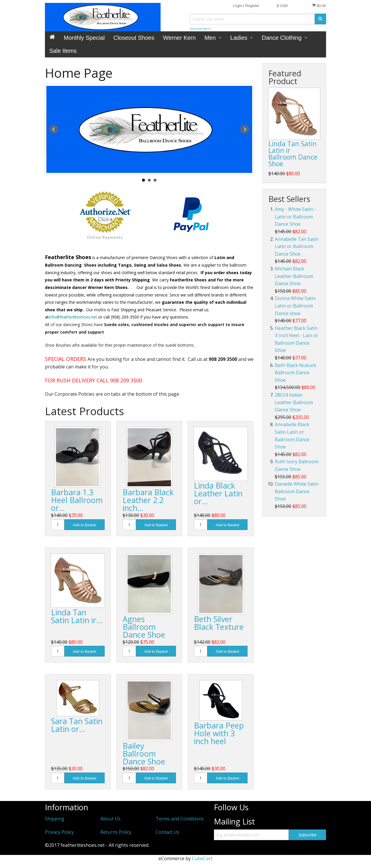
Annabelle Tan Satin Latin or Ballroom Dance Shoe (297, 246)
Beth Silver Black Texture (219, 623)
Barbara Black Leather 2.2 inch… (148, 500)
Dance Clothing (282, 38)
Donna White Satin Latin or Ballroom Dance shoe (295, 306)
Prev (54, 129)
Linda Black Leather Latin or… (218, 493)
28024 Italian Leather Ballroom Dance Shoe (294, 402)
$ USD (282, 6)
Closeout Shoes (134, 38)
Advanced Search (200, 29)
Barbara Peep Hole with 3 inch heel (219, 733)
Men (210, 38)
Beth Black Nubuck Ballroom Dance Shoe (295, 373)
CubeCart (202, 858)
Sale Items (63, 51)
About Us (110, 819)
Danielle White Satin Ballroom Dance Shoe (297, 491)
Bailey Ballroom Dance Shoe (144, 754)
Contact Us (168, 832)
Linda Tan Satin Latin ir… (77, 616)
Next (245, 129)
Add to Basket (84, 525)
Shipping (55, 819)
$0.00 (319, 6)
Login (237, 6)
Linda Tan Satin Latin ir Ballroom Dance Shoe (293, 154)
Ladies (239, 38)
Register (252, 6)
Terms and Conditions (180, 819)
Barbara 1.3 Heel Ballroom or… (77, 500)
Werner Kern (179, 38)
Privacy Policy (59, 832)
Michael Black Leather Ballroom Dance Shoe (294, 276)
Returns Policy (116, 832)
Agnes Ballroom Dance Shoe (144, 627)
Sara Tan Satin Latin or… (77, 725)
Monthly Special (84, 38)
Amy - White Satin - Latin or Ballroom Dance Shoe (295, 217)
